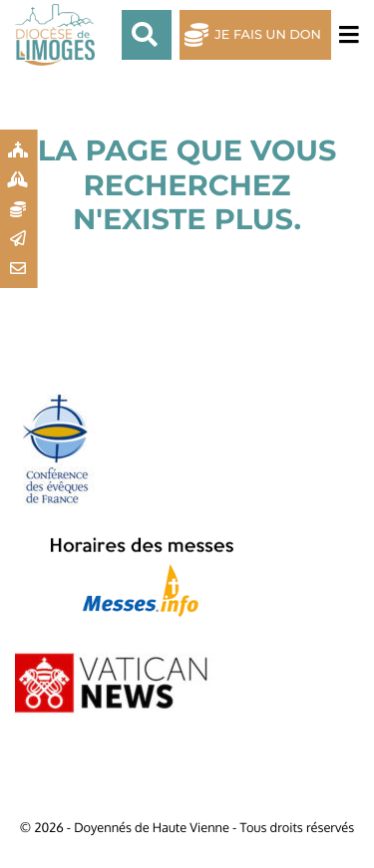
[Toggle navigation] (345, 35)
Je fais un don (268, 35)
